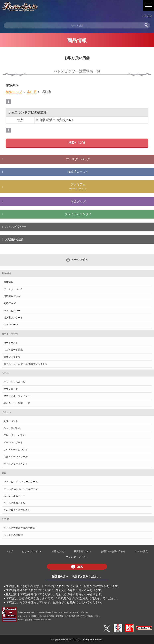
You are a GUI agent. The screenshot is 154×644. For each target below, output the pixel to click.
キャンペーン (11, 325)
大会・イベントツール (16, 457)
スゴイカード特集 (13, 350)
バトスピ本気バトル (14, 503)
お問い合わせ (58, 551)
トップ (10, 551)
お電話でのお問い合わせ (113, 551)
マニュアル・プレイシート (18, 396)
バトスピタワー (16, 227)
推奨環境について (83, 551)
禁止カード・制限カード (17, 403)
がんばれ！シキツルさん (17, 510)
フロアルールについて (16, 450)
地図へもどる (77, 143)
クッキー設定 (141, 551)
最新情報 (8, 282)
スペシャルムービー (14, 496)
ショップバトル (12, 428)
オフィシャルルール (14, 382)
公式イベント (11, 421)
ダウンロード (11, 389)
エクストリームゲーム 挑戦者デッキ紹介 (26, 364)
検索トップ (14, 92)
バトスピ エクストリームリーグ (21, 489)
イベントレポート (13, 442)
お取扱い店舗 (14, 239)
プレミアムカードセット (78, 187)
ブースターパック (78, 159)
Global (148, 16)
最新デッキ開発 (12, 357)
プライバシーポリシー (77, 557)
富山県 (32, 92)
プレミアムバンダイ (78, 214)
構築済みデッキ (78, 172)
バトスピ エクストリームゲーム (21, 482)
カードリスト (11, 343)
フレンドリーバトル (14, 435)
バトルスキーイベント (16, 464)
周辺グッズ (78, 201)
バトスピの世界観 (13, 535)
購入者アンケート (13, 318)
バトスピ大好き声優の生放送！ (20, 528)
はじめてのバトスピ (32, 551)
